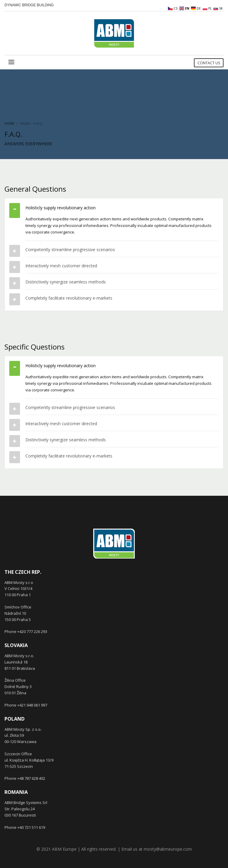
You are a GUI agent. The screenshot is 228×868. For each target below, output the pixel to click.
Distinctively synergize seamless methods (66, 282)
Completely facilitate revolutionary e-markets (69, 298)
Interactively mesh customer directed (61, 266)
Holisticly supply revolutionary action (61, 208)
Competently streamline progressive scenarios (70, 250)
